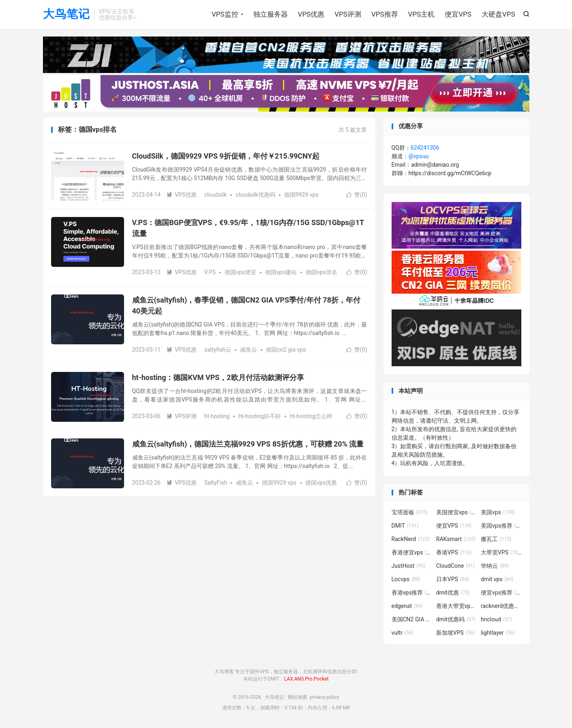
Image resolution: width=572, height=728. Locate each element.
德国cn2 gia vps (286, 350)
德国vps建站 (281, 273)
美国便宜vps (456, 513)
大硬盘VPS (498, 14)
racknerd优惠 (501, 606)
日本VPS (453, 580)
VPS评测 (348, 14)
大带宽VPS (501, 553)
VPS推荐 (385, 14)
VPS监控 (225, 14)
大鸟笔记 (66, 14)
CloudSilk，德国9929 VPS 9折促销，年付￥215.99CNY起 (226, 157)
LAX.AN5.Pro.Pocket (306, 679)
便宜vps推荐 (501, 593)
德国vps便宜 (240, 273)
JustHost (409, 566)
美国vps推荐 (501, 526)
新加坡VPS (455, 633)
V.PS (210, 273)
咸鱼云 (249, 350)
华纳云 (495, 566)
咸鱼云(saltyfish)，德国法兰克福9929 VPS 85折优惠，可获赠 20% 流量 (248, 445)
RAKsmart (456, 539)
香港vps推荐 (412, 593)
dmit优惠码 (456, 620)
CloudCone (455, 566)
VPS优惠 (311, 14)
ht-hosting (217, 417)
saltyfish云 (218, 350)
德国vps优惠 (321, 483)
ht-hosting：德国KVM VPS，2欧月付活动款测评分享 (218, 378)
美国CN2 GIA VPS (412, 620)
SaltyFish (216, 483)
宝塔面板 (410, 513)
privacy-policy (325, 698)
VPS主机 (422, 14)
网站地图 (298, 698)
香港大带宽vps (456, 606)
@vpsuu (419, 157)
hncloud (496, 620)
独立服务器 (271, 14)
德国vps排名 (321, 273)
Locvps (406, 580)
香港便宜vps (412, 553)
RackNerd (411, 539)
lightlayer (498, 633)
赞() (357, 195)
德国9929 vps (301, 195)
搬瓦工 (496, 539)
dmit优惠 (453, 593)
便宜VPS (458, 14)
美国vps (498, 513)
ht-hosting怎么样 (311, 417)
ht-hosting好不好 (260, 417)
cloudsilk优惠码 (255, 195)
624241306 (425, 148)
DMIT (405, 526)
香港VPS (454, 553)
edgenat (407, 606)
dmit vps (497, 580)
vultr (403, 633)
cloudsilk (215, 195)
